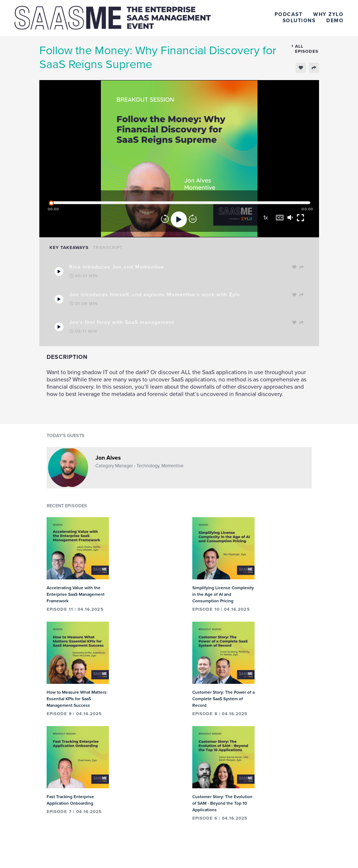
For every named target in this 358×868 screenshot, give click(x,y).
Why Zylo (328, 14)
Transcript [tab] (108, 247)
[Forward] (193, 219)
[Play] (179, 219)
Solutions (299, 21)
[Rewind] (165, 219)
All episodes (305, 49)
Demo (335, 21)
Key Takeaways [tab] (69, 247)
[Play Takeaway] (59, 272)
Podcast (289, 14)
